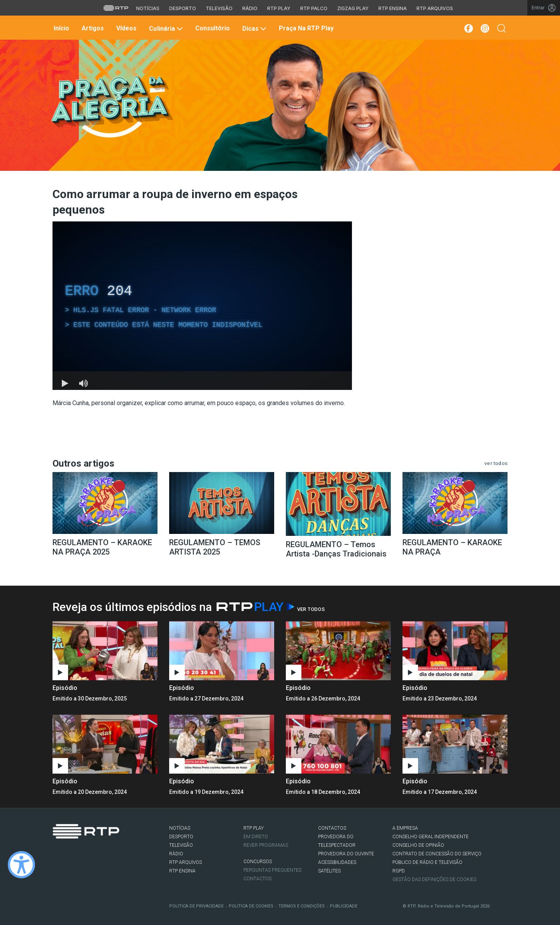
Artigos (92, 28)
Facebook (57, 855)
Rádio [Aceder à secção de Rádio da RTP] (250, 8)
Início (61, 28)
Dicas (254, 29)
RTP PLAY (254, 828)
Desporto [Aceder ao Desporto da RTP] (183, 8)
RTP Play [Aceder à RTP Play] (279, 8)
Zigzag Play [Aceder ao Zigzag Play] (353, 8)
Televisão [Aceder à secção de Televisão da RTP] (219, 8)
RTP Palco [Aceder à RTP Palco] (314, 8)
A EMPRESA (405, 828)
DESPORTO (181, 837)
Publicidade (344, 906)
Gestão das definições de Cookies (434, 879)
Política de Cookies (251, 906)
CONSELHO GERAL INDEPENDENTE (430, 837)
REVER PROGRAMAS (266, 845)
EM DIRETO (256, 837)
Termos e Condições (302, 906)
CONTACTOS (332, 828)
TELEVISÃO (181, 845)
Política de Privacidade (196, 906)
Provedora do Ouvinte (346, 854)
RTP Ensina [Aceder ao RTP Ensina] (393, 8)
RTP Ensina (182, 871)
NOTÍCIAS (180, 828)
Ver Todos (311, 609)
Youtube (92, 855)
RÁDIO (176, 854)
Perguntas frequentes (272, 870)
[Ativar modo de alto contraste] (21, 865)
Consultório (212, 28)
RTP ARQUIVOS (185, 862)
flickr (103, 855)
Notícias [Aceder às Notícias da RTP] (148, 8)
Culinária (165, 29)
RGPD (399, 871)
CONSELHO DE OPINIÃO (418, 845)
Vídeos (126, 28)
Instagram (80, 855)
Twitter (68, 855)
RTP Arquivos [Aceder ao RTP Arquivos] (435, 8)
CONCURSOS (258, 862)
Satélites (329, 871)
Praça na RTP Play (305, 28)
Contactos (257, 879)
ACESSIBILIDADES (337, 862)
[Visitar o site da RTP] (116, 8)
